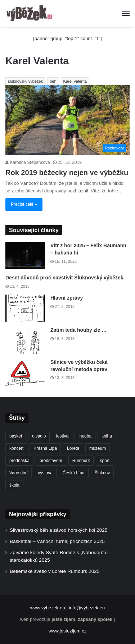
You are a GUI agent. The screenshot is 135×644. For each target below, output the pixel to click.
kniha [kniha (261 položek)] (107, 436)
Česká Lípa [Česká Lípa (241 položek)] (74, 473)
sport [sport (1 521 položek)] (105, 461)
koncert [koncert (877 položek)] (16, 448)
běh (53, 81)
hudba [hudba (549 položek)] (85, 436)
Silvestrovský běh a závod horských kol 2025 (58, 530)
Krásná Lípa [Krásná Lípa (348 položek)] (45, 448)
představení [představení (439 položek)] (51, 461)
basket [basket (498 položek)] (16, 436)
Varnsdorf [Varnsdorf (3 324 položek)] (19, 473)
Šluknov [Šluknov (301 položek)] (102, 473)
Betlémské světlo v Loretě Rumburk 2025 (55, 571)
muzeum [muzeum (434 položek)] (98, 448)
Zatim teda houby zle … (78, 330)
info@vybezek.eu (87, 608)
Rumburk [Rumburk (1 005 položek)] (81, 461)
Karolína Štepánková (28, 162)
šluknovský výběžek (25, 81)
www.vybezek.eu (48, 608)
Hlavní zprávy (67, 298)
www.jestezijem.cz (67, 631)
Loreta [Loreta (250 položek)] (73, 448)
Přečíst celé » (24, 204)
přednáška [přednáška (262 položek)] (19, 461)
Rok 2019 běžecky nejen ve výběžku (67, 173)
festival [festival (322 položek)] (62, 436)
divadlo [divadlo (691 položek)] (39, 436)
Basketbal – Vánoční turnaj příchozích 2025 (57, 541)
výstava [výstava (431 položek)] (45, 473)
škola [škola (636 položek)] (14, 485)
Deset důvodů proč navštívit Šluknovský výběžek (64, 278)
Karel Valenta (75, 81)
